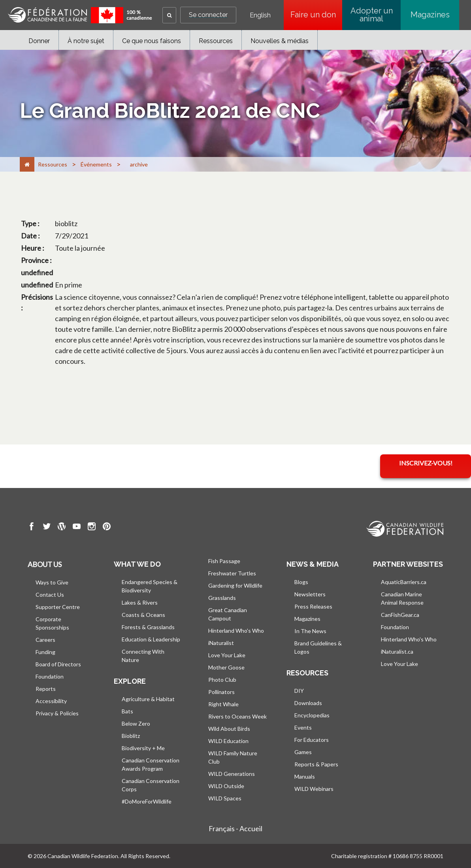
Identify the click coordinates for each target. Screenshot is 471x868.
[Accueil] (27, 164)
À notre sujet (86, 41)
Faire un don (317, 15)
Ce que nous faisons (152, 41)
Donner (39, 41)
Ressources (216, 41)
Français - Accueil (236, 828)
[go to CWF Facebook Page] (32, 528)
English (260, 15)
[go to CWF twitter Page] (47, 528)
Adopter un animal (372, 15)
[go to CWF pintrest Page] (107, 528)
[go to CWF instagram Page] (92, 528)
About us (45, 564)
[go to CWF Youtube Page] (77, 528)
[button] (169, 15)
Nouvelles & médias (280, 41)
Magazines (430, 15)
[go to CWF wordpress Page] (62, 528)
